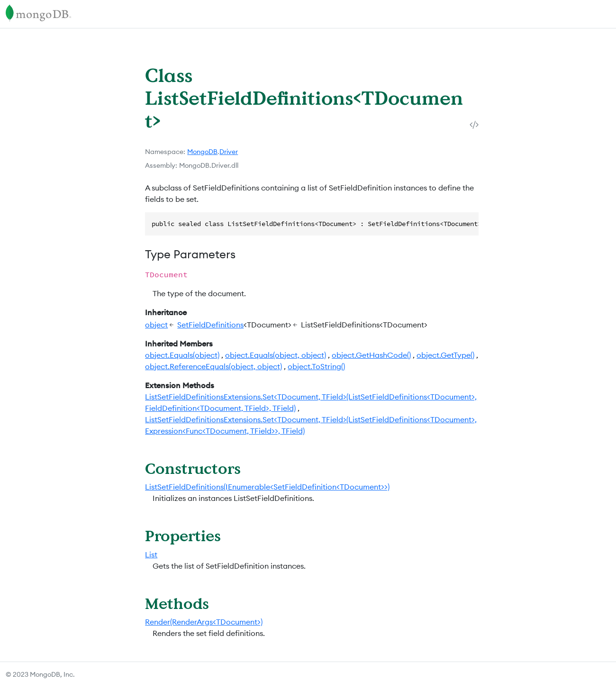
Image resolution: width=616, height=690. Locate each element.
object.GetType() (445, 355)
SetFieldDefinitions (210, 325)
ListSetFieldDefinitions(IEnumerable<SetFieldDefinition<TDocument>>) (267, 487)
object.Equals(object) (182, 355)
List (151, 554)
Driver (229, 152)
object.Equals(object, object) (276, 355)
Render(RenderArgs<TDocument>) (204, 622)
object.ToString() (316, 366)
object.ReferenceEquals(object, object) (213, 366)
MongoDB (202, 152)
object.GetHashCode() (371, 355)
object (156, 325)
